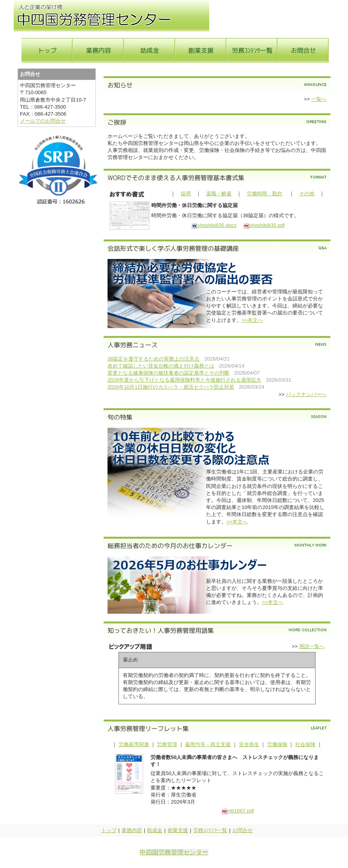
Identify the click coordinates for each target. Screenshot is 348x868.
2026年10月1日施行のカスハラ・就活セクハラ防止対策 (171, 387)
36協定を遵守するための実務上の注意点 (153, 359)
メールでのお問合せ (43, 121)
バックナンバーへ (306, 394)
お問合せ (242, 830)
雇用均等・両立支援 (208, 744)
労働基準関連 (134, 744)
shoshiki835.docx (214, 225)
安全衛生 (249, 744)
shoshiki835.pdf (264, 225)
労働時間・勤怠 (265, 194)
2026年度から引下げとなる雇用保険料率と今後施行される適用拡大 (184, 380)
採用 (186, 194)
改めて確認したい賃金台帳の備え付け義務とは (161, 366)
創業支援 (178, 830)
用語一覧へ (312, 646)
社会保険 (305, 744)
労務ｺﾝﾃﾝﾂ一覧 (210, 830)
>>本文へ (252, 320)
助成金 (155, 830)
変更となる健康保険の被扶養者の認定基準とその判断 (169, 373)
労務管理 (167, 744)
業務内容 (132, 830)
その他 (307, 194)
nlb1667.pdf (238, 811)
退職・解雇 (219, 194)
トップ (109, 830)
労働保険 (277, 744)
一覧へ (319, 99)
